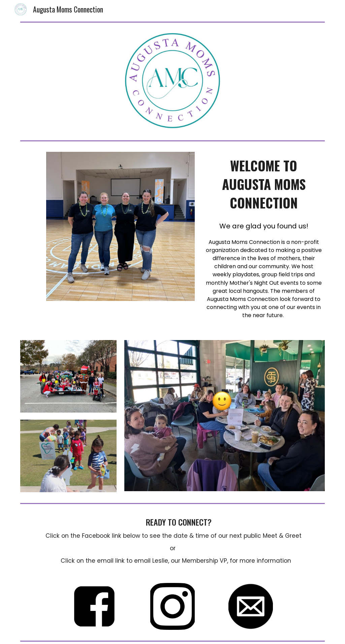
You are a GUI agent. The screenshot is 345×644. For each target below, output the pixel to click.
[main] (264, 184)
